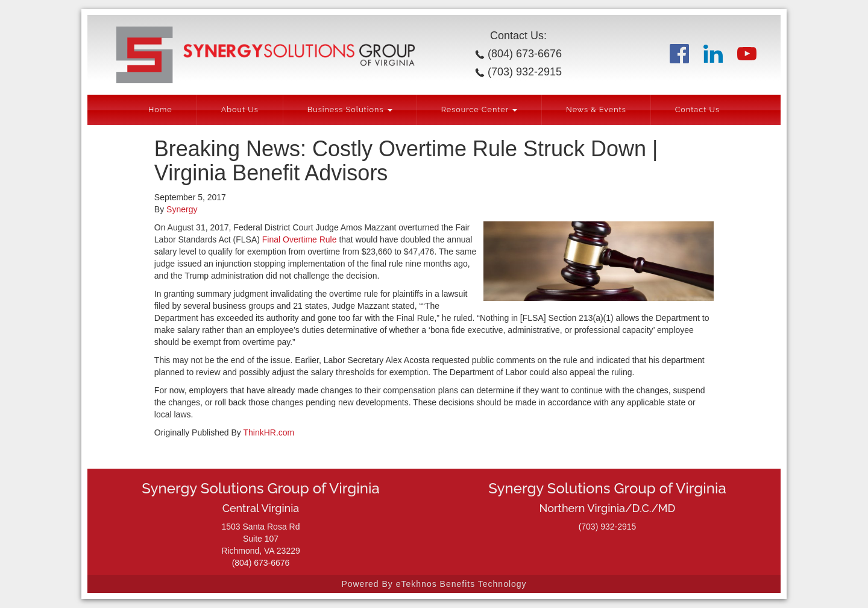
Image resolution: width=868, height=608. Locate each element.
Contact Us (697, 109)
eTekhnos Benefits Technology (461, 584)
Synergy (182, 209)
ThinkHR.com (269, 432)
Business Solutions (350, 109)
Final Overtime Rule (300, 239)
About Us (240, 109)
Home (160, 109)
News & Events (596, 109)
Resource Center (479, 109)
